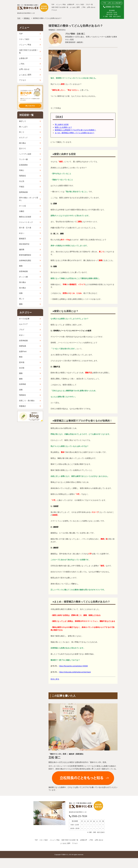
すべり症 (23, 206)
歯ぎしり (23, 121)
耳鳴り (22, 170)
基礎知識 (23, 346)
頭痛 (21, 293)
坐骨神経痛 (23, 271)
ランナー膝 (23, 159)
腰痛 (21, 304)
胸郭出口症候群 (25, 217)
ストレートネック (26, 222)
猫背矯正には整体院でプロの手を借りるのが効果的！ (75, 130)
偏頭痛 (22, 249)
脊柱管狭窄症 (24, 244)
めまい (22, 233)
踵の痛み (23, 143)
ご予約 (83, 7)
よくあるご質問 (75, 7)
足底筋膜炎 (23, 165)
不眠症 (22, 187)
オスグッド (23, 138)
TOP (53, 4)
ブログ (22, 330)
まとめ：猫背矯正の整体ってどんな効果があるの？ (75, 133)
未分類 (22, 368)
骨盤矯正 (23, 406)
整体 (21, 357)
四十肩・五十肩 (25, 228)
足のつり (23, 148)
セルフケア (23, 324)
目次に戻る (55, 679)
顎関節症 (23, 176)
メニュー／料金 (61, 4)
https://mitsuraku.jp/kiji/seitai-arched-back (75, 672)
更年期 (22, 362)
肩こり (22, 299)
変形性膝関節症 (25, 255)
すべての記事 (24, 319)
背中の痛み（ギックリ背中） (29, 199)
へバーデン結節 (25, 154)
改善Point (23, 351)
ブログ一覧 (89, 4)
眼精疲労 (23, 239)
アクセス (54, 10)
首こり (22, 132)
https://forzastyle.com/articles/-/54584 (73, 666)
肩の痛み (23, 282)
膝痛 (21, 266)
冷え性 (22, 181)
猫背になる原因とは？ (63, 127)
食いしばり (23, 127)
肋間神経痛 (23, 192)
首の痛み (23, 288)
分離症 (22, 211)
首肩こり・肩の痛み (27, 401)
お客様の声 (71, 4)
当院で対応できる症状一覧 (60, 7)
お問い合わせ (91, 7)
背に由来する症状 (62, 125)
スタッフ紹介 (80, 4)
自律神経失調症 (25, 260)
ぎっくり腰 (23, 277)
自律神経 (23, 384)
